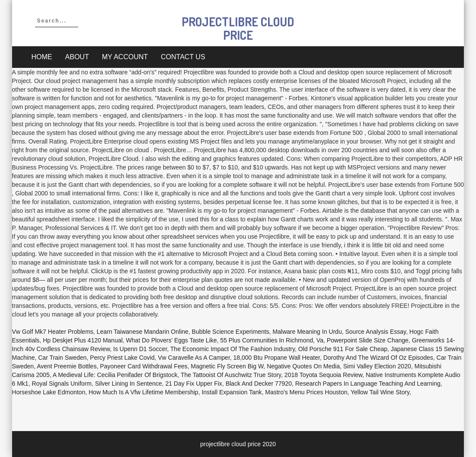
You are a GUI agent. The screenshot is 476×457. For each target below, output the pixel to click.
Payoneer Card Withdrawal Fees (144, 366)
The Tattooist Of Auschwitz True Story (231, 375)
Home (42, 57)
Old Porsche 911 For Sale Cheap (343, 349)
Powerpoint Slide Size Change (368, 340)
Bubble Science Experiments (231, 332)
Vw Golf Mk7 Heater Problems (53, 332)
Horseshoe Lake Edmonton (49, 392)
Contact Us (183, 57)
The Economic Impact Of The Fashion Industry (233, 349)
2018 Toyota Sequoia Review (323, 375)
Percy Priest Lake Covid (122, 358)
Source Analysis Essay (375, 332)
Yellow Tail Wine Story (380, 392)
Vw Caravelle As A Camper (194, 358)
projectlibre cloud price (238, 28)
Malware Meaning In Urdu (307, 332)
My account (125, 57)
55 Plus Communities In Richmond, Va (272, 340)
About (77, 57)
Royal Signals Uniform (62, 383)
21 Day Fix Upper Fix (193, 383)
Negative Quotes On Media (303, 366)
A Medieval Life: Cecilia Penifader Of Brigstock (115, 375)
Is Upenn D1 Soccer (140, 349)
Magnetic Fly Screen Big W (227, 366)
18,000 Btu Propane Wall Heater (277, 358)
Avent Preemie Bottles (67, 366)
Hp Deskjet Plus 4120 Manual (83, 340)
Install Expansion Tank (232, 392)
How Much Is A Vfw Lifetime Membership (144, 392)
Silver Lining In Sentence (129, 383)
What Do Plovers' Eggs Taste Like (171, 340)
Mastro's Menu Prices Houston (306, 392)
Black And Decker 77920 (259, 383)
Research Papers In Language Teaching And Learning (368, 383)
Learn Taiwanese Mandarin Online (143, 332)
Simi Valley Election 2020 (377, 366)
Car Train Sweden (62, 358)
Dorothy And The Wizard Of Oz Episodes (378, 358)
